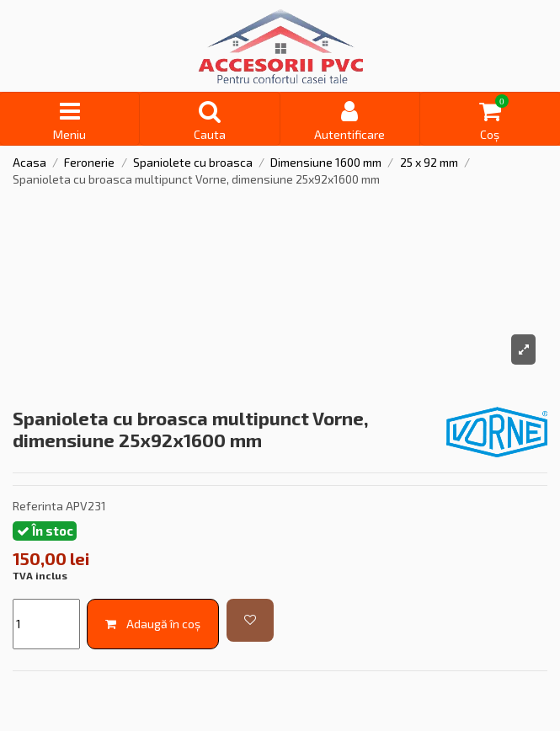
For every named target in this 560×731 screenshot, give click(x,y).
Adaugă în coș (153, 624)
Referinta (38, 506)
